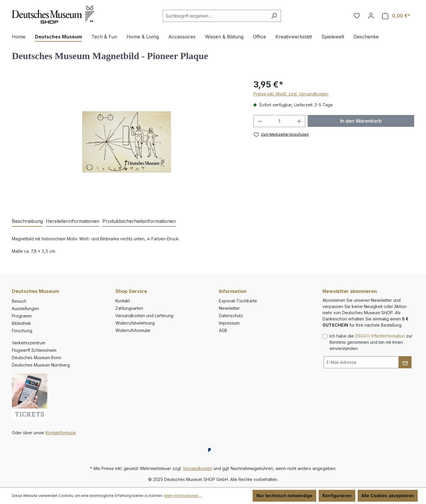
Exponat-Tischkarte (238, 301)
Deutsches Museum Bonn (37, 358)
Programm (22, 316)
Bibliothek (21, 323)
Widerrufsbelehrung (135, 323)
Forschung (22, 331)
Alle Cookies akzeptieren (388, 496)
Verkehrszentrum (29, 343)
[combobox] (215, 16)
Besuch (19, 301)
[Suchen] (274, 16)
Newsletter (229, 308)
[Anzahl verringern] (260, 121)
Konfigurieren (337, 496)
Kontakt (123, 301)
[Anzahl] (279, 121)
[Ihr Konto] (371, 16)
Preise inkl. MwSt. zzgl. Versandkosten (291, 94)
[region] (127, 142)
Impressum (229, 323)
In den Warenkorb (361, 121)
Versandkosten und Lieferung (144, 316)
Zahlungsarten (129, 308)
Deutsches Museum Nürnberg (41, 365)
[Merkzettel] (357, 16)
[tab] (27, 221)
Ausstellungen (25, 308)
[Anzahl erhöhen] (299, 121)
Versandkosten (198, 468)
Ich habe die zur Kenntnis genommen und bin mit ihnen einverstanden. (371, 342)
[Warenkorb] (396, 16)
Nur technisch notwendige (284, 496)
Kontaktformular (61, 433)
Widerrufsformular (133, 330)
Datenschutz (231, 316)
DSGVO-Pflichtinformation (380, 336)
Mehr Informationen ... (183, 496)
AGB (223, 330)
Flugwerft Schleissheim (34, 350)
